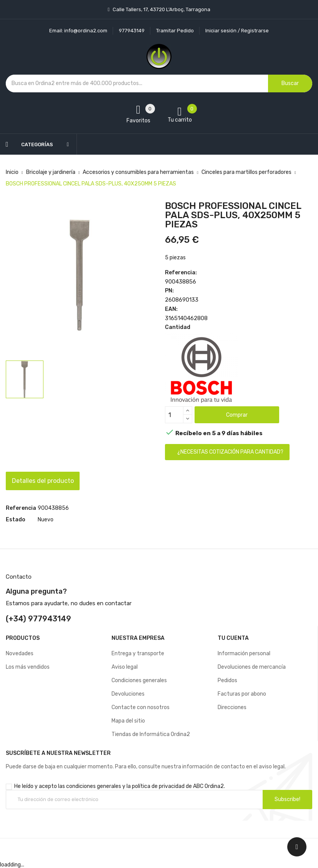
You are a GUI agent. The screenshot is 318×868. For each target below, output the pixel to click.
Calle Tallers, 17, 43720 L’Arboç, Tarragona (161, 9)
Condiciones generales (139, 680)
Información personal (244, 654)
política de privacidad (158, 786)
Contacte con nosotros (141, 707)
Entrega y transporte (138, 654)
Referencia (21, 508)
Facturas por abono (242, 694)
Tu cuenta (233, 638)
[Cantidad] (174, 415)
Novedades (20, 654)
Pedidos (227, 680)
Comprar (237, 415)
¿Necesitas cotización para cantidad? (230, 452)
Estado (16, 520)
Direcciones (232, 707)
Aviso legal (125, 667)
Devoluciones (128, 694)
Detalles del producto (48, 481)
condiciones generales (94, 786)
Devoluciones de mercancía (252, 667)
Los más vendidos (28, 667)
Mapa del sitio (128, 721)
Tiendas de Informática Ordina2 (151, 734)
